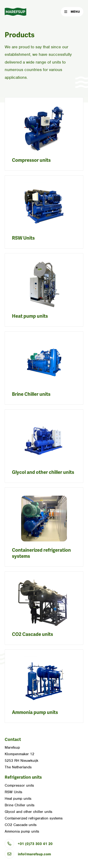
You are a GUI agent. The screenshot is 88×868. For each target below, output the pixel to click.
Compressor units (31, 160)
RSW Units (23, 238)
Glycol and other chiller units (43, 472)
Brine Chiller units (31, 394)
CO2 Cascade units (33, 634)
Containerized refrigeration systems (34, 818)
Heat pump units (30, 316)
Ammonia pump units (35, 712)
